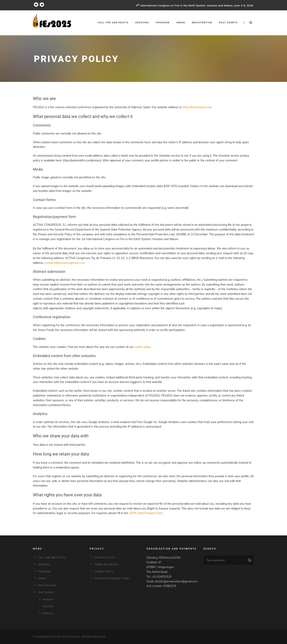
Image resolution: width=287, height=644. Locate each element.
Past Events (228, 23)
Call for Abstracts (113, 23)
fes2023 (48, 606)
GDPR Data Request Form (146, 513)
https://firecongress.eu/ (197, 107)
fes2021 (48, 613)
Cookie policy (104, 571)
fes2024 (48, 599)
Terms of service (107, 564)
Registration (202, 23)
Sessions (142, 23)
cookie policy (142, 347)
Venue (181, 23)
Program (163, 23)
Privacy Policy (105, 558)
